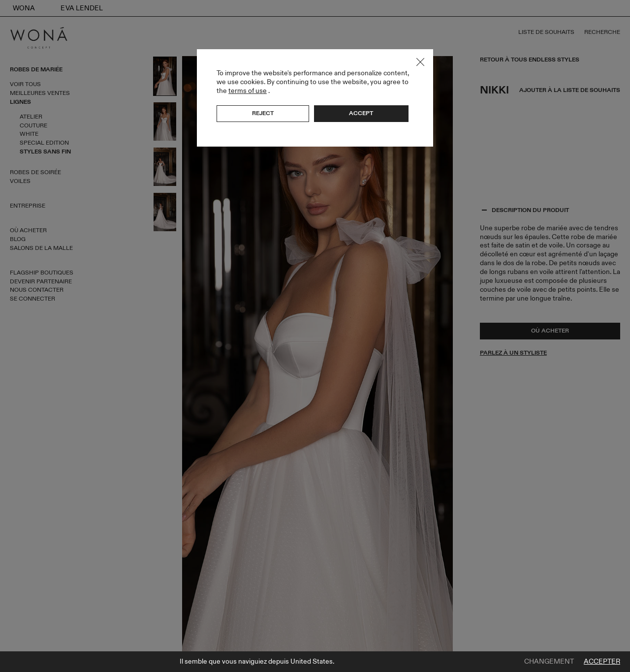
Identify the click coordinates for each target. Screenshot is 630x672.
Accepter (602, 662)
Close (420, 62)
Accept (361, 113)
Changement (549, 662)
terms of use (248, 91)
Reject (263, 113)
